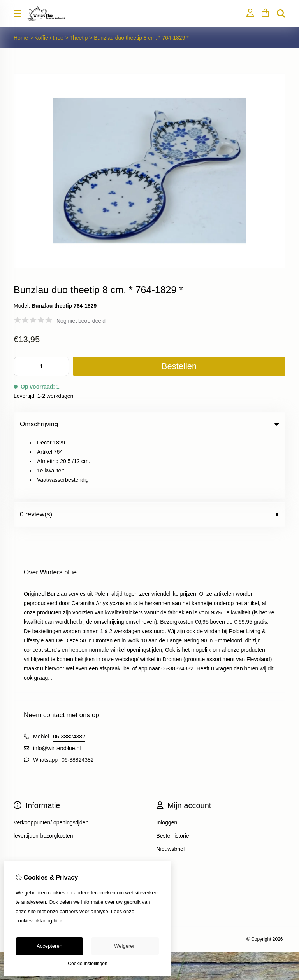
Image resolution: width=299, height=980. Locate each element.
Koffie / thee (49, 38)
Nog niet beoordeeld (81, 321)
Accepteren (49, 946)
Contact (23, 827)
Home (21, 38)
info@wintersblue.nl (57, 686)
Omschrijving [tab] (149, 424)
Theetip (80, 38)
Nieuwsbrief (171, 787)
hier (58, 921)
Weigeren (125, 946)
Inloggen (167, 760)
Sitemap (24, 840)
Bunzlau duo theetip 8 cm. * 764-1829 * (141, 38)
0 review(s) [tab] (149, 452)
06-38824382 (69, 674)
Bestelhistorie (173, 773)
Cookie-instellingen (87, 964)
